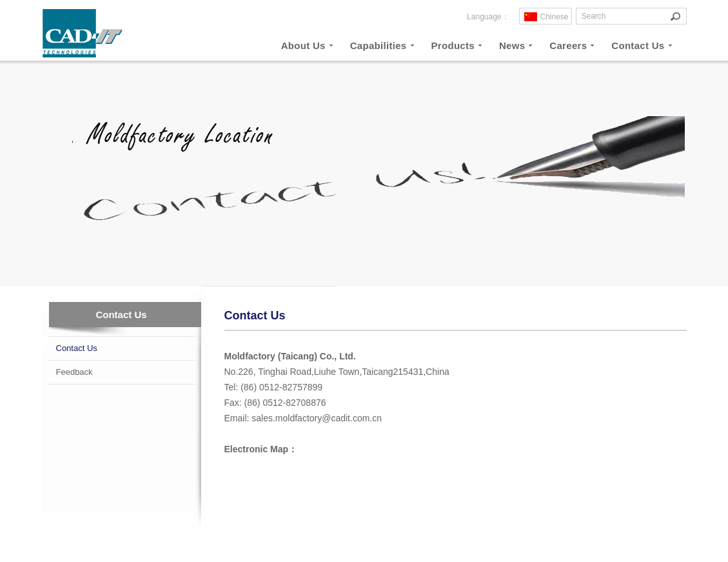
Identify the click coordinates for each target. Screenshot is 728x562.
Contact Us (77, 348)
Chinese (555, 17)
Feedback (74, 372)
